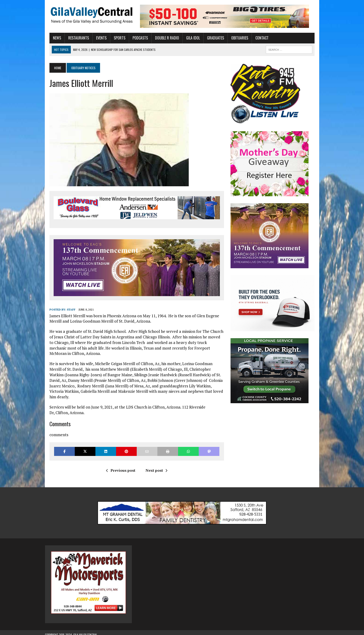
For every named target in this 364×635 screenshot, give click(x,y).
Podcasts (136, 38)
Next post (155, 466)
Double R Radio (163, 38)
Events (97, 38)
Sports (115, 38)
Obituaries (235, 38)
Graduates (211, 38)
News (53, 38)
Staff (67, 311)
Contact (258, 38)
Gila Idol (189, 38)
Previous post (119, 466)
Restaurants (74, 38)
